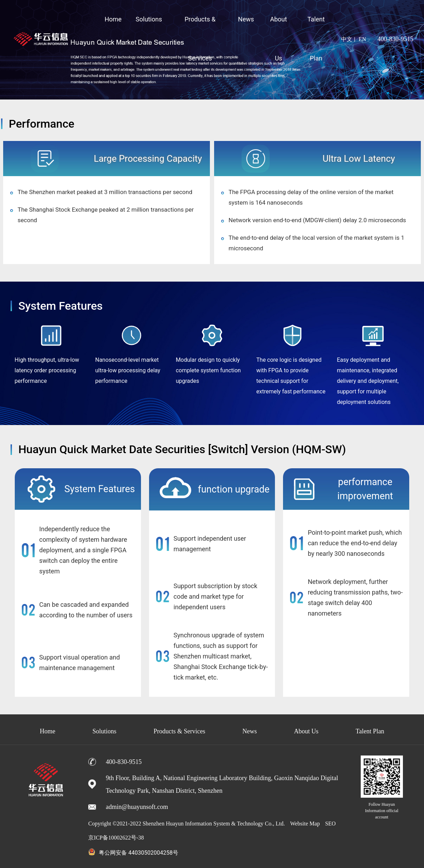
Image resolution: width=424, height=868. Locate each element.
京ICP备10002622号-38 (116, 838)
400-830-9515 (396, 39)
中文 (347, 39)
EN (362, 39)
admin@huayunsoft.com (137, 807)
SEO (330, 824)
